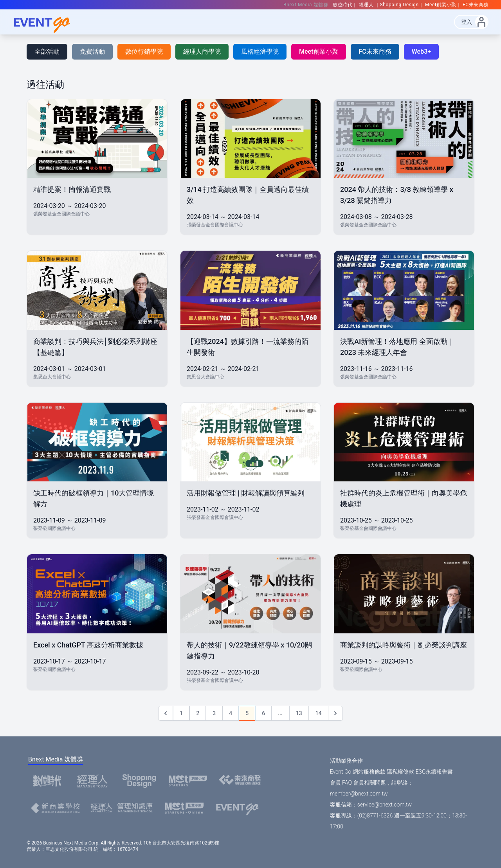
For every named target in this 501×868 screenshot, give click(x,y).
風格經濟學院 (260, 52)
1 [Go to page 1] (181, 713)
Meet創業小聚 (441, 5)
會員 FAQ (341, 783)
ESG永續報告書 (434, 772)
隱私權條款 (400, 772)
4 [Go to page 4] (231, 713)
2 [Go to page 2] (198, 713)
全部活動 (47, 52)
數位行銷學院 (144, 52)
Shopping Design (399, 5)
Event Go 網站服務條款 (358, 772)
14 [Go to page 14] (319, 713)
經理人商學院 (202, 52)
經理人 (367, 5)
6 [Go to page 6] (263, 713)
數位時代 (342, 5)
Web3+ (421, 52)
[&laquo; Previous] (166, 713)
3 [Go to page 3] (214, 713)
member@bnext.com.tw (359, 794)
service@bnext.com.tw (385, 805)
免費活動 (92, 52)
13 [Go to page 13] (299, 713)
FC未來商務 (476, 5)
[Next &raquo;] (335, 713)
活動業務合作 (346, 761)
